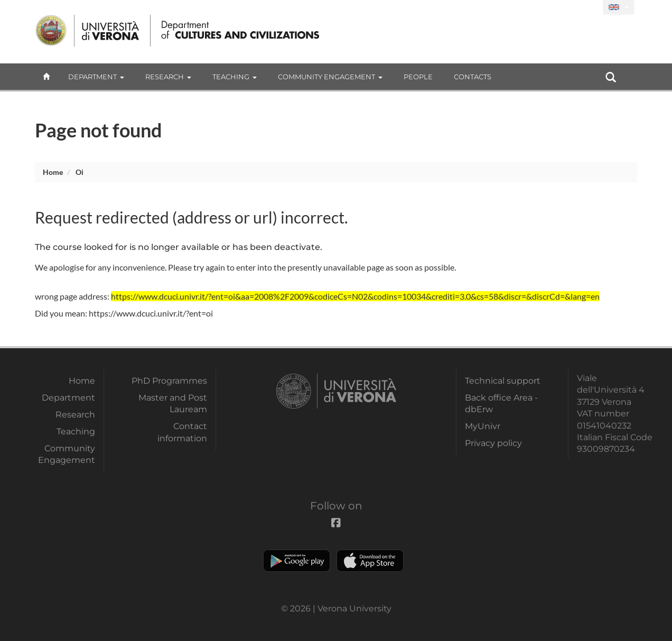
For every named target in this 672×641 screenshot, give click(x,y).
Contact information (182, 432)
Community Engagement (330, 77)
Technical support (503, 381)
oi (80, 172)
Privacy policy (493, 443)
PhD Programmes (169, 381)
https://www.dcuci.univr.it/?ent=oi (151, 313)
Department (96, 77)
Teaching (235, 77)
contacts (473, 77)
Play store (297, 561)
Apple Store (370, 561)
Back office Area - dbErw (501, 403)
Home (53, 172)
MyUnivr (483, 426)
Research (168, 77)
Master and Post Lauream (173, 403)
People (418, 77)
